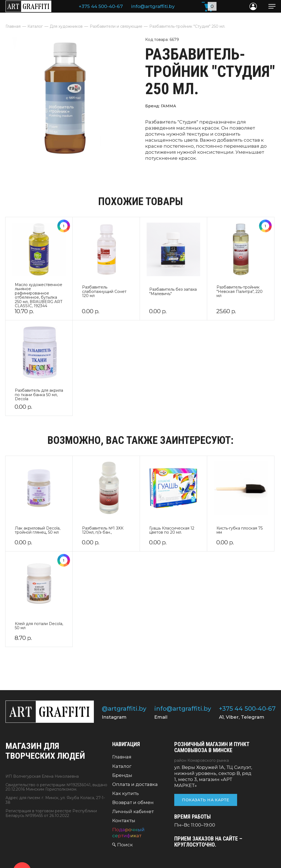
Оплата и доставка (135, 784)
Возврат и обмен (133, 802)
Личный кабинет (133, 811)
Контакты (124, 821)
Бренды (122, 775)
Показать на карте (206, 800)
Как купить (126, 793)
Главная (122, 757)
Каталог (122, 766)
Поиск (125, 845)
